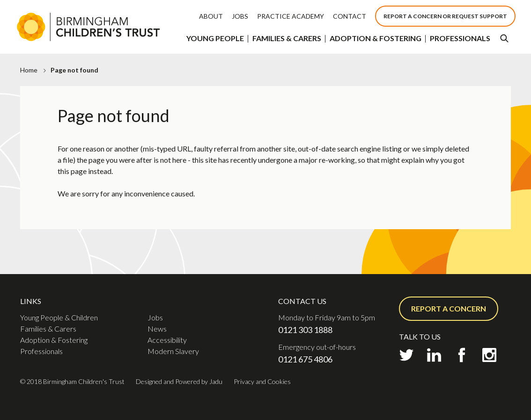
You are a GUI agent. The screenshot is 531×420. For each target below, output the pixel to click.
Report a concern (449, 308)
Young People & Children (59, 317)
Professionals (460, 38)
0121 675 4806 (305, 359)
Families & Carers (287, 38)
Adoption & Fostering (376, 38)
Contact (350, 16)
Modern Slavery (173, 351)
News (157, 329)
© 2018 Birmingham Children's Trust (72, 381)
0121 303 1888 (305, 330)
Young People (215, 38)
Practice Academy (291, 16)
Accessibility (167, 340)
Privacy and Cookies (262, 381)
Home (29, 70)
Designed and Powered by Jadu (179, 381)
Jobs (240, 16)
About (211, 16)
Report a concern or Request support (445, 16)
